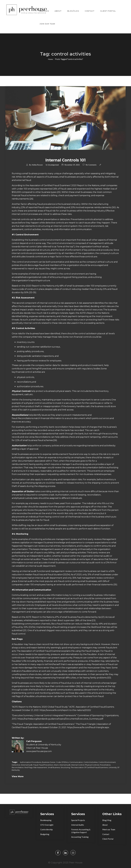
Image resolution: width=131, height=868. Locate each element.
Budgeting (45, 834)
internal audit (65, 765)
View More (18, 776)
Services (44, 11)
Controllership (47, 829)
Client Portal (108, 11)
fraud (36, 765)
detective (16, 765)
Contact (90, 11)
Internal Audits (78, 825)
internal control (78, 765)
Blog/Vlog (73, 11)
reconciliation (18, 767)
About (58, 11)
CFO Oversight (47, 825)
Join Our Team (47, 24)
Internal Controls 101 (65, 160)
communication (76, 762)
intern (56, 765)
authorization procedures (31, 762)
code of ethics (62, 762)
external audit (27, 765)
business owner (49, 762)
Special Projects (78, 820)
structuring (65, 767)
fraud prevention (46, 765)
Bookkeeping (46, 820)
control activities (91, 762)
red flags (29, 767)
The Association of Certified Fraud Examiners (89, 767)
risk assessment (40, 767)
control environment (107, 762)
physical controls (92, 765)
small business (54, 767)
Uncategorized (53, 165)
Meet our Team (109, 829)
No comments (91, 165)
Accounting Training (80, 837)
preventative (105, 765)
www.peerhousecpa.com (39, 751)
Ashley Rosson (37, 165)
